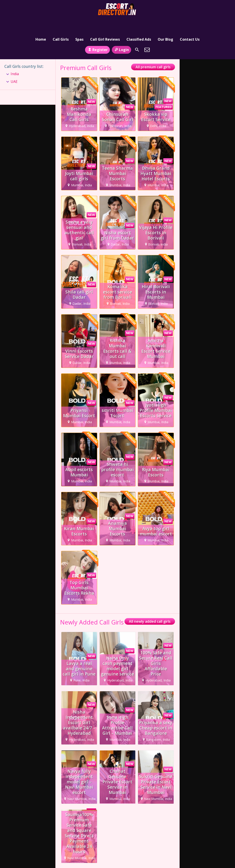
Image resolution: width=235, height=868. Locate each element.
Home (41, 23)
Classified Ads (139, 23)
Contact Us (190, 23)
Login (121, 36)
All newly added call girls (150, 608)
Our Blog (165, 23)
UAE (14, 68)
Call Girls (61, 23)
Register (97, 36)
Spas (79, 23)
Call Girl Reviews (105, 23)
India (15, 60)
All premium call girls (153, 53)
